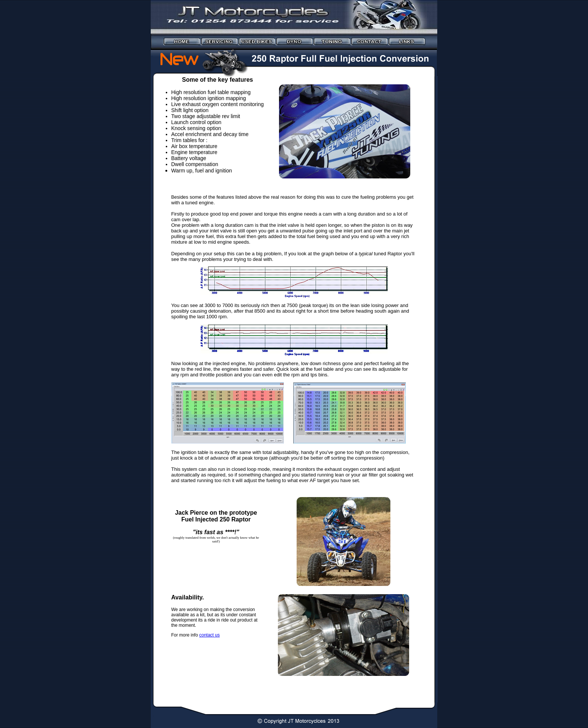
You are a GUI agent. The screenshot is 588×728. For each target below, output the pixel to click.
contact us (209, 635)
